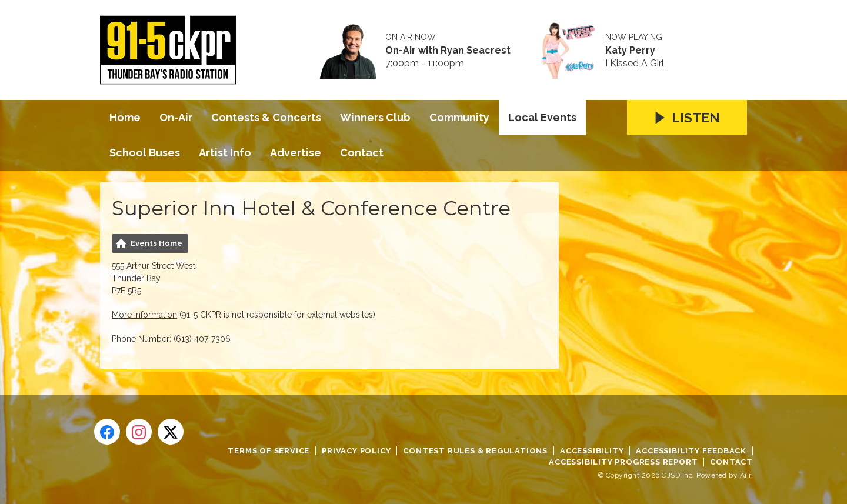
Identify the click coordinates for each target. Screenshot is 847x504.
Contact (362, 153)
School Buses (145, 153)
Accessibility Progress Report (623, 462)
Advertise (296, 153)
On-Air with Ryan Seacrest (448, 51)
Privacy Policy (356, 451)
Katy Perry (630, 51)
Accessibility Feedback (691, 451)
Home (125, 117)
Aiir (746, 475)
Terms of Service (269, 451)
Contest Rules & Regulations (475, 451)
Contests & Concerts (266, 117)
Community (459, 117)
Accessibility (592, 451)
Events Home (156, 243)
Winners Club (375, 117)
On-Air (176, 117)
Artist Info (225, 153)
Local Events (542, 117)
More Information (144, 315)
